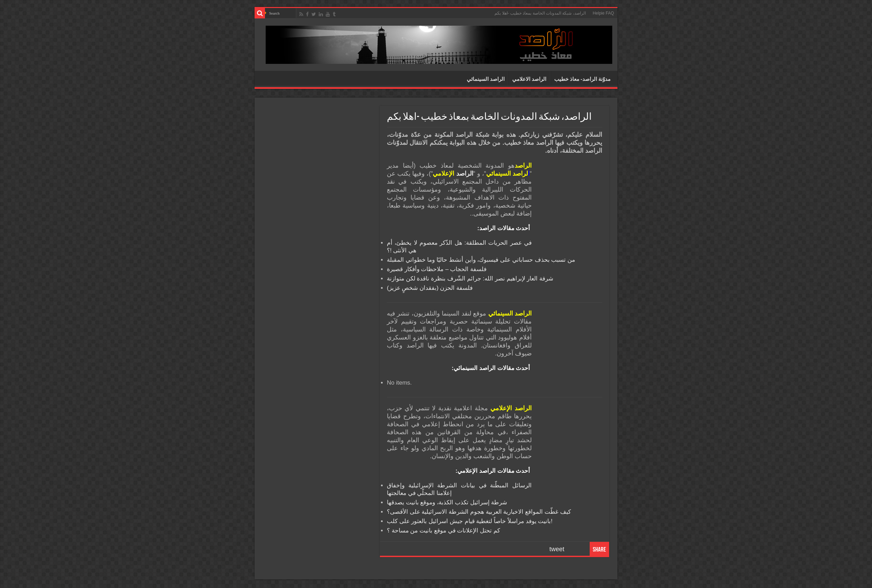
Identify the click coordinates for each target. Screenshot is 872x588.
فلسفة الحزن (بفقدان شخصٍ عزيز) (430, 288)
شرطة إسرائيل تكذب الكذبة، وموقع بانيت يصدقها (447, 502)
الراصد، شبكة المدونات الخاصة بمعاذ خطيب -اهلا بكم (540, 13)
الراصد (453, 174)
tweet (557, 549)
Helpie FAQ (603, 13)
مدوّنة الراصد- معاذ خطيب (583, 79)
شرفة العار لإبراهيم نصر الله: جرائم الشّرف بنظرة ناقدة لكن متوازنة (470, 279)
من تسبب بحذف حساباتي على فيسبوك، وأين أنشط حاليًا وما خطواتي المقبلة (481, 260)
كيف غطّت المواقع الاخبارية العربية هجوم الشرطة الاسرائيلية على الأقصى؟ (479, 512)
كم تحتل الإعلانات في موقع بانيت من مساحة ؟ (443, 531)
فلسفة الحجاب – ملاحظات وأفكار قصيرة (437, 269)
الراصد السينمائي (486, 79)
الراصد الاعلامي (529, 79)
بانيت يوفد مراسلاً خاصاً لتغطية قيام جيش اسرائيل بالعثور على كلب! (470, 521)
